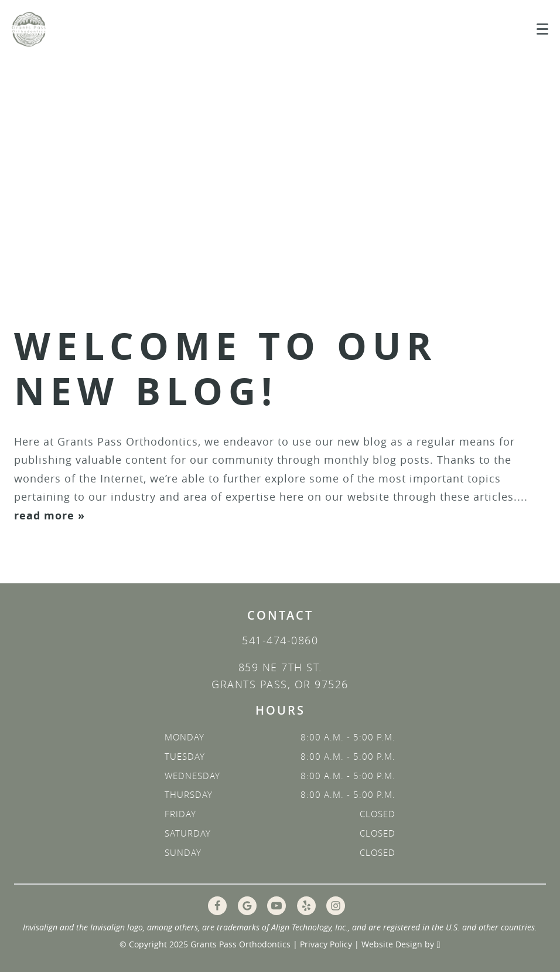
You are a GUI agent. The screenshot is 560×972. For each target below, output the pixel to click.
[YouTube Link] (276, 906)
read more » (49, 516)
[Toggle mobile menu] (542, 29)
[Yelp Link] (306, 906)
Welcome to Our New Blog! (226, 368)
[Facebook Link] (217, 906)
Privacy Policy (326, 944)
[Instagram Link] (336, 906)
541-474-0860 (280, 640)
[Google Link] (247, 906)
